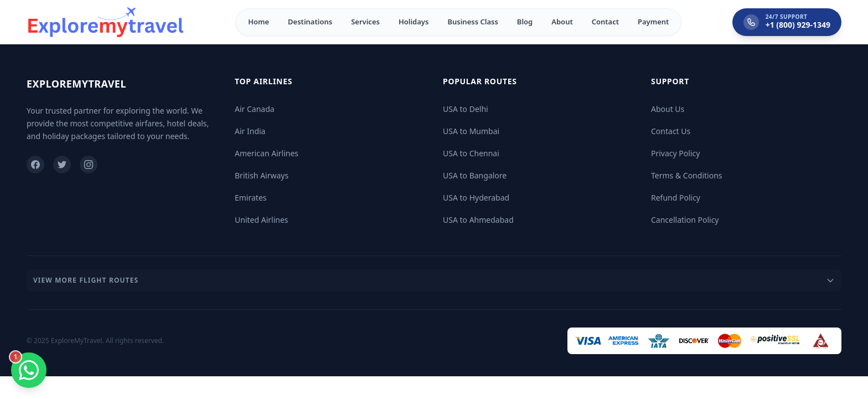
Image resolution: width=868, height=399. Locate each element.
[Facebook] (35, 165)
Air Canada (255, 109)
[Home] (106, 22)
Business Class (472, 22)
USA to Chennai (471, 153)
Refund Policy (676, 198)
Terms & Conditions (687, 175)
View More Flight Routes (434, 280)
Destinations (310, 22)
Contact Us (671, 131)
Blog (525, 22)
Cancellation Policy (685, 220)
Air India (250, 131)
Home (259, 22)
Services (365, 22)
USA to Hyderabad (476, 198)
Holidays (414, 22)
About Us (668, 109)
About (562, 22)
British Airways (262, 175)
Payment (653, 22)
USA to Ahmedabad (478, 220)
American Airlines (267, 153)
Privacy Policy (675, 153)
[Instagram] (89, 165)
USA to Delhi (466, 109)
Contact (605, 22)
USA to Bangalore (475, 175)
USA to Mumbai (471, 131)
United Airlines (262, 220)
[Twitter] (62, 165)
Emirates (251, 198)
